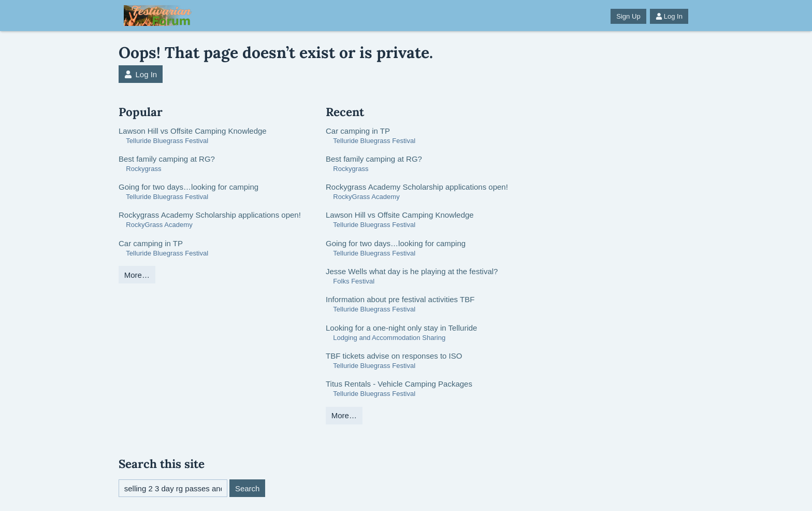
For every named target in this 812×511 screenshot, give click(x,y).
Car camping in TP (151, 243)
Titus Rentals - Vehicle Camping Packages (399, 384)
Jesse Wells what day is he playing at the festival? (412, 271)
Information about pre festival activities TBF (400, 299)
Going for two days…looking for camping (189, 187)
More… (137, 275)
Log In (669, 16)
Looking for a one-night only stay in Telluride (401, 328)
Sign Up (628, 16)
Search (248, 488)
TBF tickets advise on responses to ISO (394, 356)
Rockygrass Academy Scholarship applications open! (210, 215)
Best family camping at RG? (167, 159)
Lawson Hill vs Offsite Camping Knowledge (193, 131)
